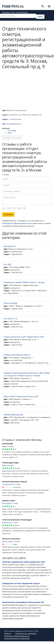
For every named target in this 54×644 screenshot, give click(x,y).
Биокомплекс (7, 523)
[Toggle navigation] (49, 6)
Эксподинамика (8, 484)
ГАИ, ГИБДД (12, 131)
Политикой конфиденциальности (17, 223)
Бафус (4, 446)
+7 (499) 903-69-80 (15, 119)
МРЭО (10, 133)
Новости (8, 633)
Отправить (8, 214)
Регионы (6, 12)
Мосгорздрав (7, 503)
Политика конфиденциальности (17, 636)
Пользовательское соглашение (17, 638)
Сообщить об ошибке (12, 137)
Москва (24, 12)
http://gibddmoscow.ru (14, 124)
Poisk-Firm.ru (13, 6)
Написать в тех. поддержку (26, 633)
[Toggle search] (43, 6)
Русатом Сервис (8, 541)
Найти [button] (40, 17)
